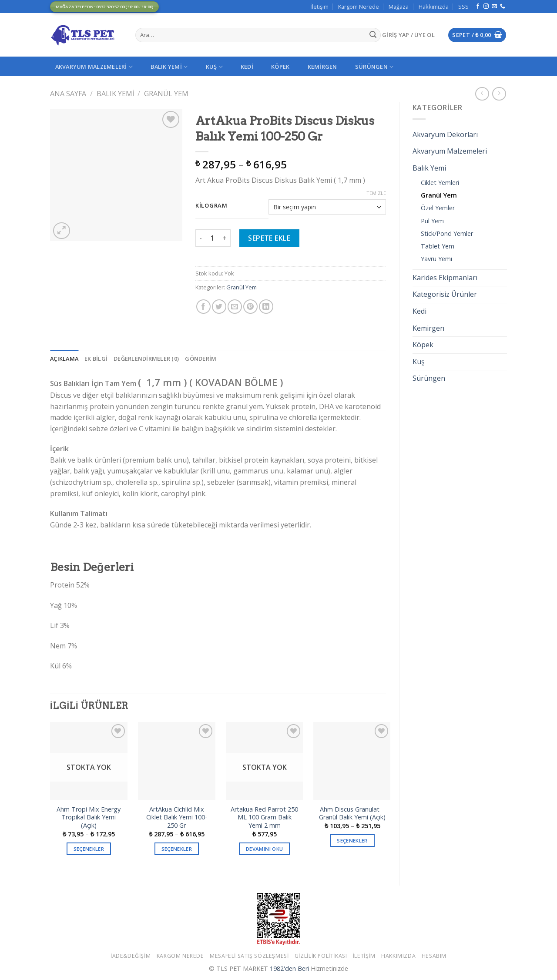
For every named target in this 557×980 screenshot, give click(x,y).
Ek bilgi (96, 359)
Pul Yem (432, 221)
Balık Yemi (169, 67)
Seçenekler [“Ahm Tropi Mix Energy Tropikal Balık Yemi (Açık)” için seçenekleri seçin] (89, 849)
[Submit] (373, 35)
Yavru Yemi (436, 259)
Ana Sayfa (68, 94)
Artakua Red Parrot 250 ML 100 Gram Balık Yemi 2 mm (264, 817)
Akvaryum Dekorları (445, 134)
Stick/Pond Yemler (447, 233)
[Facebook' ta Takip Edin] (478, 7)
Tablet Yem (438, 246)
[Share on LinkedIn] (266, 307)
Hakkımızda (434, 7)
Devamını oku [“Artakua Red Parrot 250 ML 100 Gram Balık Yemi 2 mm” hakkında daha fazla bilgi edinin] (264, 849)
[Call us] (503, 7)
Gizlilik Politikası (321, 956)
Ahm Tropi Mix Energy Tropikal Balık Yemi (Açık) (89, 817)
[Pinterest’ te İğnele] (250, 307)
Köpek (280, 67)
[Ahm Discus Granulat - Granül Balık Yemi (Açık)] (352, 761)
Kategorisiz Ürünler (445, 294)
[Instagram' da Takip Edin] (486, 7)
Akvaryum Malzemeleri (94, 67)
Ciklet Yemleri (440, 183)
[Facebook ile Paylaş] (203, 307)
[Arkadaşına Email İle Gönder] (235, 307)
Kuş (214, 67)
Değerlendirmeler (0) (146, 359)
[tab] (64, 359)
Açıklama (64, 359)
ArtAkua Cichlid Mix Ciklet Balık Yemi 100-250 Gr (177, 817)
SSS (463, 7)
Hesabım (434, 956)
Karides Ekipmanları (445, 278)
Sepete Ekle (269, 238)
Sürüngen (374, 67)
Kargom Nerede (359, 7)
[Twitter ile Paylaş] (219, 307)
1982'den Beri (289, 968)
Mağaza (399, 7)
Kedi (247, 67)
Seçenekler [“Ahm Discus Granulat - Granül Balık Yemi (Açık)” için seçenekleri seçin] (352, 841)
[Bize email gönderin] (494, 7)
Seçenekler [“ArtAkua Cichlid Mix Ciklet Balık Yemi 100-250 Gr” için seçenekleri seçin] (177, 849)
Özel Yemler (438, 208)
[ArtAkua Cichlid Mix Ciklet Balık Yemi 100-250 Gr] (177, 761)
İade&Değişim (131, 956)
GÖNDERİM (201, 359)
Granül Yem (166, 94)
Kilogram (211, 206)
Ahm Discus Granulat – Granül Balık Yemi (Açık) (352, 814)
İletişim (319, 7)
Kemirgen (322, 67)
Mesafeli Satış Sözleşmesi (249, 956)
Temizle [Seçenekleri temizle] (376, 193)
